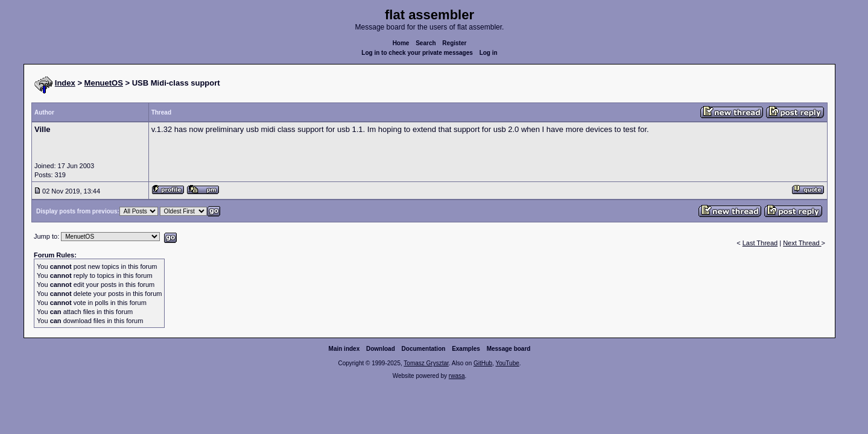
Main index (344, 349)
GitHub (483, 363)
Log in (489, 53)
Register (454, 43)
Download (381, 349)
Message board (509, 349)
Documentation (424, 349)
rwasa (457, 376)
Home (401, 43)
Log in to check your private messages (417, 53)
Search (426, 43)
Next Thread (802, 243)
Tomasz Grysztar (426, 363)
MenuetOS (104, 83)
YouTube (507, 363)
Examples (466, 349)
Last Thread (760, 243)
